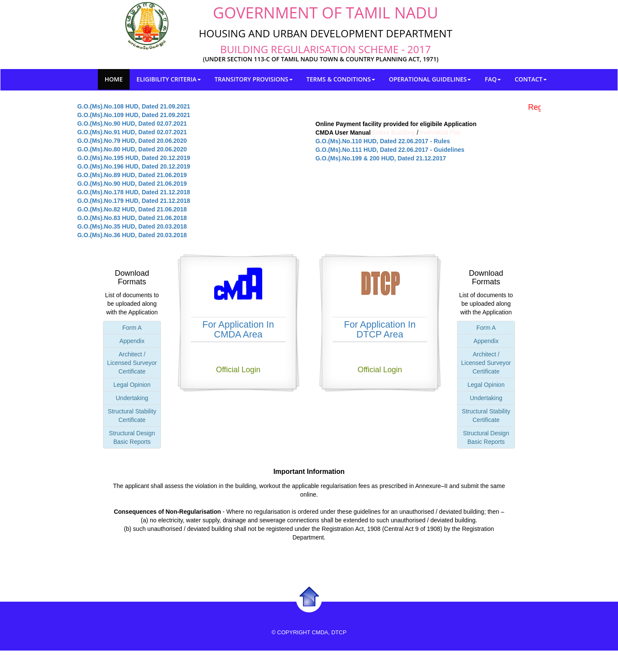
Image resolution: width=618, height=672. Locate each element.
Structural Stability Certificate (132, 416)
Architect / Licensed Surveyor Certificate (132, 363)
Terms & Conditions (341, 79)
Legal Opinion (132, 385)
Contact (531, 79)
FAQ (493, 79)
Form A (132, 328)
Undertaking (132, 398)
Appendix (132, 341)
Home (114, 79)
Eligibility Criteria (169, 79)
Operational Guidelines (430, 79)
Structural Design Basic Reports (132, 437)
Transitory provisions (254, 79)
